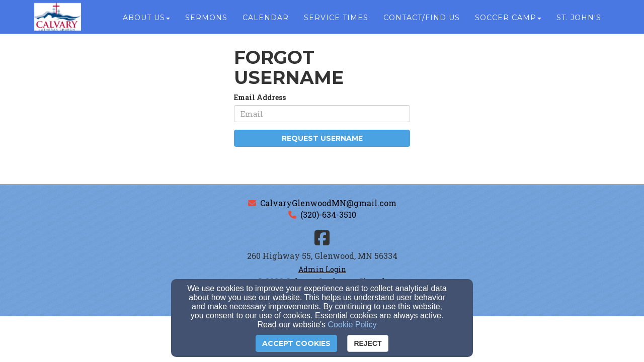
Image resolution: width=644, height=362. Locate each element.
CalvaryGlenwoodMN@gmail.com (328, 203)
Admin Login (322, 269)
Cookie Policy (352, 325)
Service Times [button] (336, 21)
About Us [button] (146, 21)
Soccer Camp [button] (508, 21)
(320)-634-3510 (328, 214)
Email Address (260, 97)
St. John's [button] (579, 21)
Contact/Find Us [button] (422, 21)
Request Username (322, 138)
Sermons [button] (206, 21)
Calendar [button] (266, 21)
